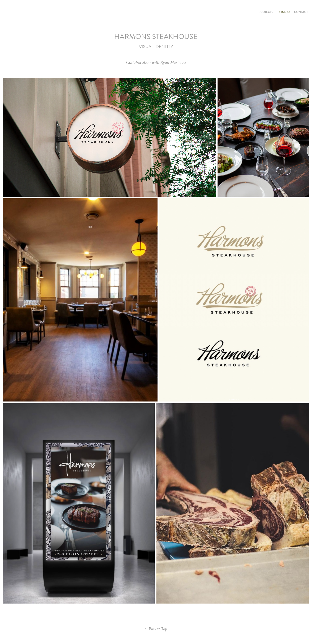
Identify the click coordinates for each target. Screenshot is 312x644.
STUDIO (284, 12)
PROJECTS (266, 12)
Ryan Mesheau (173, 62)
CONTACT (301, 12)
